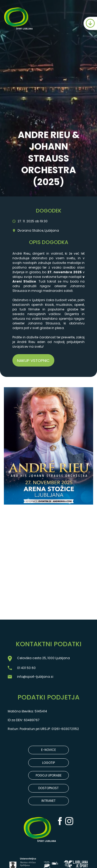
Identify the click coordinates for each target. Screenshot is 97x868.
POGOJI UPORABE (49, 775)
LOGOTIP (48, 763)
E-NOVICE (48, 750)
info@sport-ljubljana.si (35, 677)
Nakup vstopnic (33, 360)
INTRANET (48, 801)
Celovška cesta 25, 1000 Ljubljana (43, 658)
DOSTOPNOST (48, 788)
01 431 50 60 (26, 668)
